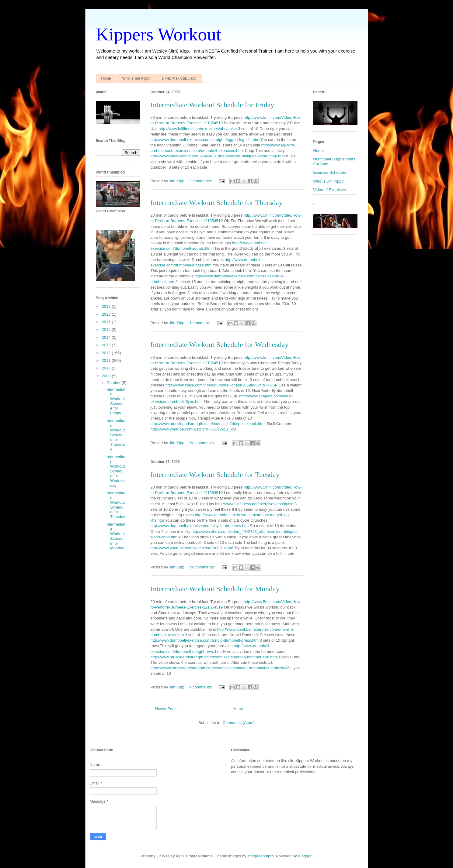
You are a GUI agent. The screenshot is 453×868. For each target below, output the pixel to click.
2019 (107, 306)
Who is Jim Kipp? (136, 78)
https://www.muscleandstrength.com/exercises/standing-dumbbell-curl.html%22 (220, 668)
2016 (107, 322)
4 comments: (201, 687)
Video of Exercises (330, 190)
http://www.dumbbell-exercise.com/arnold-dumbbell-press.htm (205, 640)
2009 (107, 376)
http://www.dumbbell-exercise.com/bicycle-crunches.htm (200, 526)
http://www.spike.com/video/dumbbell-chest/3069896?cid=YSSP (222, 385)
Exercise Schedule (330, 172)
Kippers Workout (159, 34)
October (114, 383)
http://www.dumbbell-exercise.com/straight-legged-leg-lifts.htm (205, 140)
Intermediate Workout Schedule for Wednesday (220, 345)
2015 (107, 329)
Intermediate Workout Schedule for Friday (213, 105)
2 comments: (201, 181)
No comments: (202, 443)
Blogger (305, 856)
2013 (107, 345)
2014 (107, 337)
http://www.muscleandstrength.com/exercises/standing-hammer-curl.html (214, 657)
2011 (107, 360)
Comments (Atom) (239, 723)
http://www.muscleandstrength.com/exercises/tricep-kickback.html (208, 424)
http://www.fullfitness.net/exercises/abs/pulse (198, 129)
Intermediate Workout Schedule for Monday (215, 589)
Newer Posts (166, 709)
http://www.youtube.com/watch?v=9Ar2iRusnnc (192, 548)
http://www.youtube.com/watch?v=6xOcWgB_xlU (193, 429)
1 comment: (200, 323)
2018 (107, 314)
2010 (107, 368)
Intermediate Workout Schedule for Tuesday (215, 475)
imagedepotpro (261, 856)
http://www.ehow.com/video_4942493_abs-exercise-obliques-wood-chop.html (218, 156)
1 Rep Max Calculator (179, 78)
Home (106, 78)
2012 (107, 353)
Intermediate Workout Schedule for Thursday (217, 203)
